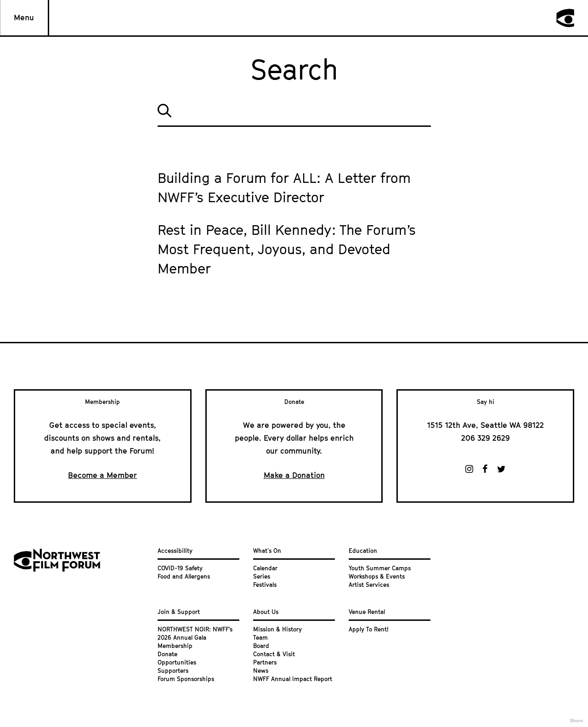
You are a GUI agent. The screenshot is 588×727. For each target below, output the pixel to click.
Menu (24, 17)
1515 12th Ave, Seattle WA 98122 (486, 425)
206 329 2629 (486, 438)
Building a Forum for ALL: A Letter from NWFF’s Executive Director (284, 187)
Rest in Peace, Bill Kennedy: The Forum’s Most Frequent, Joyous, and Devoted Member (287, 249)
